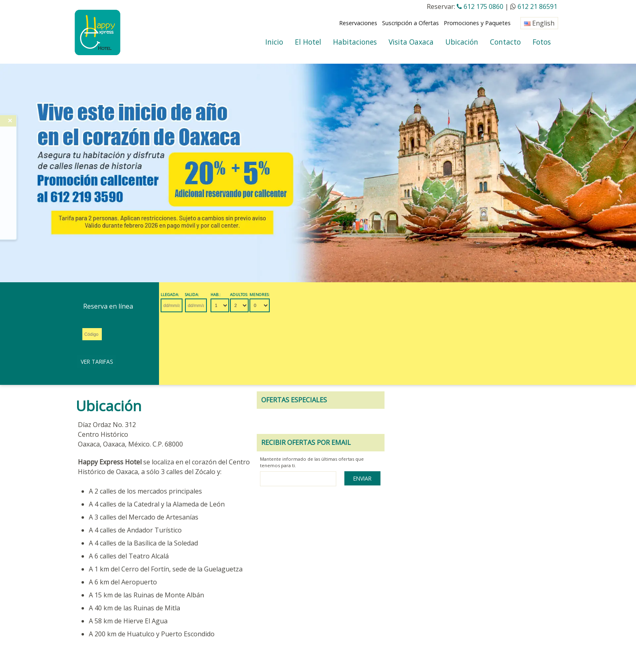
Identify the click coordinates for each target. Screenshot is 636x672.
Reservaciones (358, 23)
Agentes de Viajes (189, 628)
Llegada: (173, 295)
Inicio (274, 42)
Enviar (530, 424)
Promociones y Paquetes (477, 23)
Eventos (147, 628)
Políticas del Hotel (245, 628)
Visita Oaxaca (411, 42)
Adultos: (309, 295)
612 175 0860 (480, 6)
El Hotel (308, 42)
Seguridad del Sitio (301, 628)
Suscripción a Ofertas (410, 23)
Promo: (374, 295)
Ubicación (462, 42)
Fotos (542, 42)
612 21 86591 (537, 6)
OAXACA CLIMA (95, 647)
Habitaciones (355, 42)
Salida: (222, 295)
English (539, 23)
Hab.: (275, 295)
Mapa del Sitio (352, 628)
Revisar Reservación (103, 628)
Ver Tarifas (434, 305)
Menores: (339, 295)
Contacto (505, 42)
